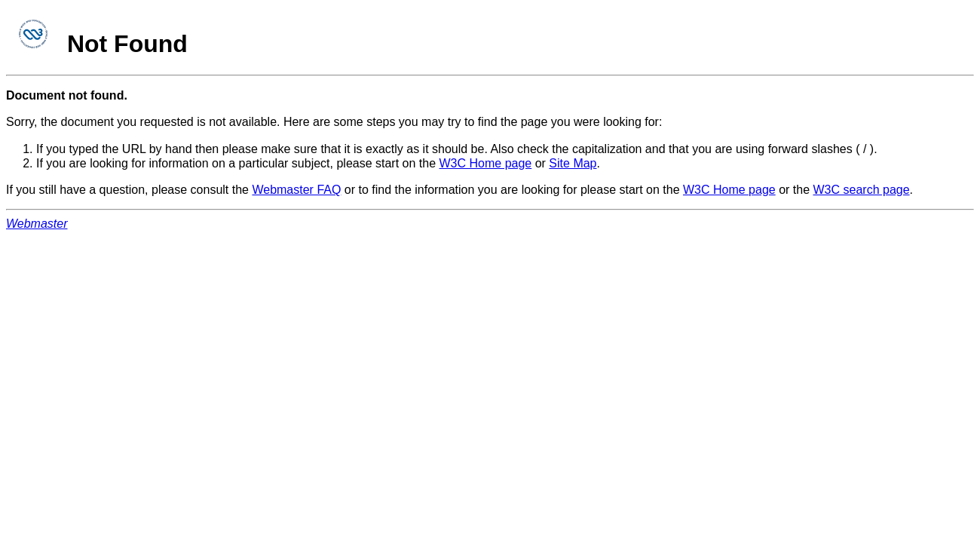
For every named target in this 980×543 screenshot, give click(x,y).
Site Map (573, 163)
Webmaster (37, 224)
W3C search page (862, 190)
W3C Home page (486, 163)
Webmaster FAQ (296, 190)
